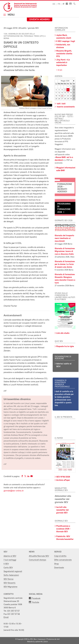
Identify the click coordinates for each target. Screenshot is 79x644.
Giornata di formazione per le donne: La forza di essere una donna (65, 264)
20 (62, 96)
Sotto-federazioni (11, 575)
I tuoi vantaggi (10, 560)
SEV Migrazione (10, 587)
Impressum (42, 639)
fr (59, 4)
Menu (11, 15)
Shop (56, 564)
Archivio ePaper (63, 480)
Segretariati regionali (13, 571)
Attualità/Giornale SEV (39, 556)
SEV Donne (8, 579)
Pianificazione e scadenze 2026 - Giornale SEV (64, 529)
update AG (39, 642)
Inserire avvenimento (65, 107)
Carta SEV (8, 568)
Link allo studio (63, 333)
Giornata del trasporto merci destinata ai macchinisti (64, 238)
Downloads (59, 568)
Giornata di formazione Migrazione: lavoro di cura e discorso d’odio (65, 251)
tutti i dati (61, 104)
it (64, 4)
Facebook (36, 598)
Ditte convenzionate (63, 560)
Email (6, 617)
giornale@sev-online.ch (14, 491)
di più (60, 70)
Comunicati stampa (37, 560)
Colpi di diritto (60, 556)
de (54, 4)
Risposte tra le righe (65, 346)
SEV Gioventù (10, 583)
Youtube (35, 602)
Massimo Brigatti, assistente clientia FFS (64, 54)
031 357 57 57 (13, 611)
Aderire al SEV (10, 556)
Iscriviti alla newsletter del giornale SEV (62, 510)
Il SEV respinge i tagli (66, 41)
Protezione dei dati (53, 639)
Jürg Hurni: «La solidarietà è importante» (63, 63)
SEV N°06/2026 (63, 477)
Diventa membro (40, 20)
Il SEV (6, 564)
